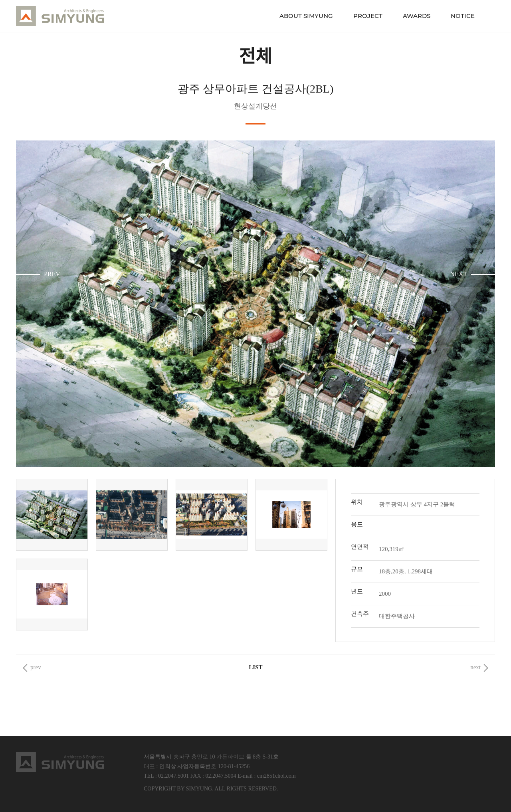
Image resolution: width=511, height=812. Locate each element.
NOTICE (463, 16)
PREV (52, 274)
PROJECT (368, 16)
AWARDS (417, 16)
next (475, 667)
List (255, 667)
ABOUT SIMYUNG (306, 16)
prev (36, 667)
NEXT (459, 274)
